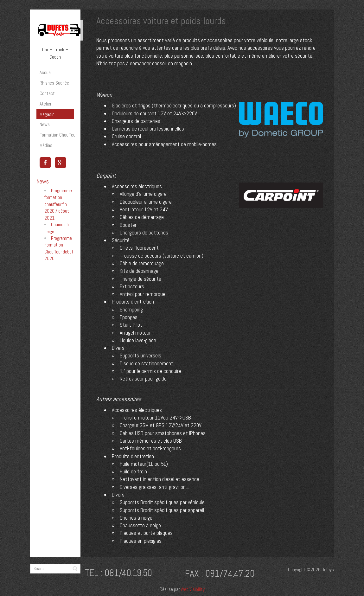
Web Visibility (193, 589)
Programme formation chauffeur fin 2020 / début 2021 (58, 204)
